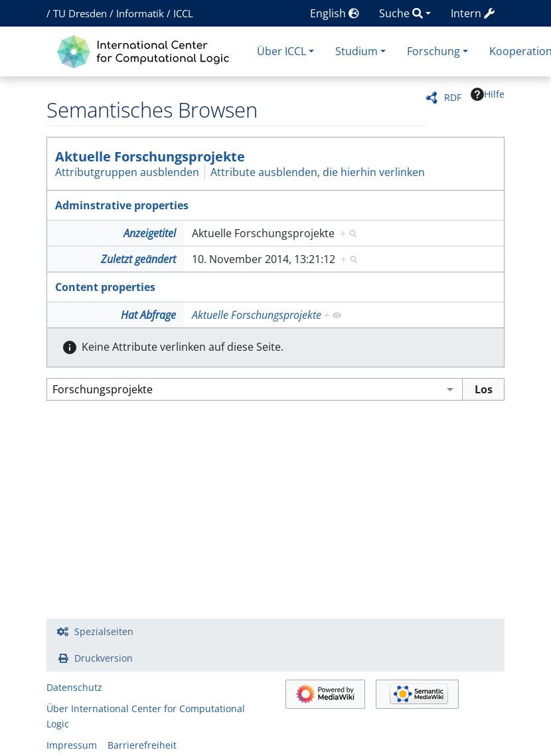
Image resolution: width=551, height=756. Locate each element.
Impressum (72, 745)
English (335, 13)
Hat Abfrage (148, 315)
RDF (453, 97)
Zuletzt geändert (138, 259)
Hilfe (488, 94)
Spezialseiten (104, 631)
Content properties (105, 287)
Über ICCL (281, 51)
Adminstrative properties (122, 205)
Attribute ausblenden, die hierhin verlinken (318, 172)
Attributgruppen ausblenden (127, 172)
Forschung (433, 51)
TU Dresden (80, 13)
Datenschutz (74, 687)
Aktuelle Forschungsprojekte (150, 156)
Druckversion (104, 658)
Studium (356, 51)
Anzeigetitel (150, 233)
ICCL (183, 13)
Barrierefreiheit (142, 745)
